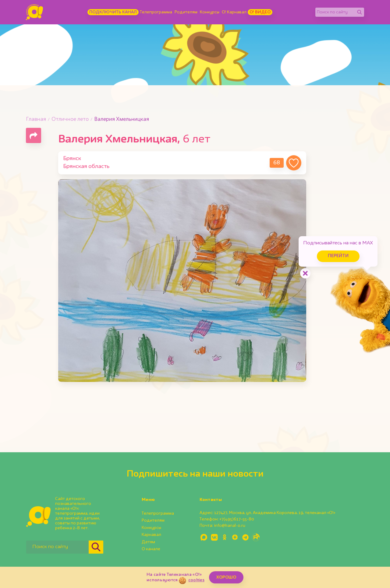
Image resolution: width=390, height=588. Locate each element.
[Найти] (360, 12)
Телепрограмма (156, 12)
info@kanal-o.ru (230, 526)
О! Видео (260, 12)
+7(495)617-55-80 (237, 519)
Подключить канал (113, 12)
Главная (36, 119)
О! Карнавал (234, 12)
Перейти (338, 256)
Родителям (186, 12)
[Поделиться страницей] (34, 135)
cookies (196, 580)
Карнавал (151, 535)
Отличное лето (70, 119)
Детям (148, 542)
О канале (151, 549)
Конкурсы (210, 12)
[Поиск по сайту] (335, 12)
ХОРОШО (226, 577)
